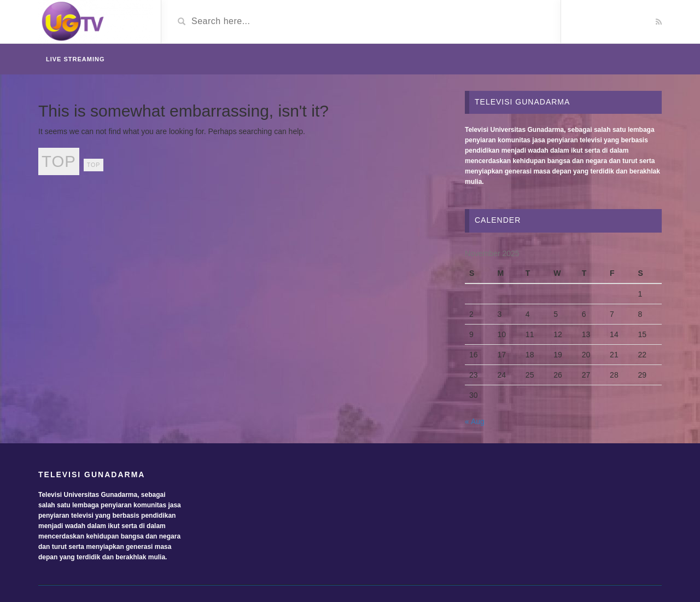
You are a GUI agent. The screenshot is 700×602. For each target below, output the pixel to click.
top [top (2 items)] (94, 165)
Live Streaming (75, 59)
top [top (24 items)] (59, 161)
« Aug (475, 421)
